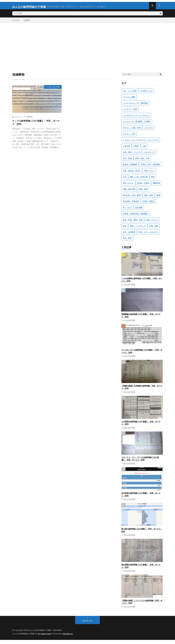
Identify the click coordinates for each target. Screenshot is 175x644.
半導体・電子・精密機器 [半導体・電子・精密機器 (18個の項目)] (150, 167)
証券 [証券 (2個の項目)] (125, 228)
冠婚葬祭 (29, 119)
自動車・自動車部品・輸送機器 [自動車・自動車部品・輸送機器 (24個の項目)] (135, 216)
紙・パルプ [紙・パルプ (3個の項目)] (127, 210)
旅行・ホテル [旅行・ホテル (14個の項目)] (128, 185)
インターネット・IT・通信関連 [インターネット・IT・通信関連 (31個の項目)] (135, 105)
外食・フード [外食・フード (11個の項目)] (149, 173)
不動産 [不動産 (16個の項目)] (136, 148)
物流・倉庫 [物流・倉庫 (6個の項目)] (143, 191)
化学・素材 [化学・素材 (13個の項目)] (127, 160)
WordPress (70, 636)
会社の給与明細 (53, 90)
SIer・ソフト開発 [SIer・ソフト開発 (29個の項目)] (130, 93)
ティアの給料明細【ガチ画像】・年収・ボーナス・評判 (36, 125)
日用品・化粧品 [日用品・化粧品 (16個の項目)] (143, 185)
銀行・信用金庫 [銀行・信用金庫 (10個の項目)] (129, 234)
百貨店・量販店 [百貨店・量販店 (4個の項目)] (149, 203)
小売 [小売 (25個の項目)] (125, 179)
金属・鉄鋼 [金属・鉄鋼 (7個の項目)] (154, 228)
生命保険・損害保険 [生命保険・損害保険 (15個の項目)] (131, 203)
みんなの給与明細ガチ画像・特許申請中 (45, 632)
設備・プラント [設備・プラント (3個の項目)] (152, 222)
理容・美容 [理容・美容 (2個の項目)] (149, 197)
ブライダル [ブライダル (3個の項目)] (149, 130)
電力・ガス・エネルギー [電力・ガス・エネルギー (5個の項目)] (149, 234)
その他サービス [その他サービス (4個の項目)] (146, 93)
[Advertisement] (87, 46)
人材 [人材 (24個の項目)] (144, 148)
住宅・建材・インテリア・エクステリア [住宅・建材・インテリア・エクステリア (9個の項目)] (139, 154)
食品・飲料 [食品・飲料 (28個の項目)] (127, 240)
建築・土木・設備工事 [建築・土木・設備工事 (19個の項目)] (139, 179)
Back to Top (88, 623)
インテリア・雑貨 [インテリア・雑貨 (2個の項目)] (130, 111)
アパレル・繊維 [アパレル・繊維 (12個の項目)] (129, 99)
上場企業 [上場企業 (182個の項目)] (126, 148)
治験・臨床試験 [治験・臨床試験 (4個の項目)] (129, 191)
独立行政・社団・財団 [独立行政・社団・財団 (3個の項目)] (132, 197)
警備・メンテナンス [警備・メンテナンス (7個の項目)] (138, 228)
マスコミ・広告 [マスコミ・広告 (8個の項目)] (129, 136)
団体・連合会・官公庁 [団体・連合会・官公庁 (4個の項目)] (132, 173)
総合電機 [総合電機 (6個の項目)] (139, 210)
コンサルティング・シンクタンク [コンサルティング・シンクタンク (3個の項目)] (136, 117)
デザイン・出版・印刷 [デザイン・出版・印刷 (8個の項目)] (132, 130)
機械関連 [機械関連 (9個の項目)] (156, 185)
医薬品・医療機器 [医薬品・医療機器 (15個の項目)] (130, 167)
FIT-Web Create (45, 636)
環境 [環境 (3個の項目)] (158, 197)
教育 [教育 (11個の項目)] (153, 179)
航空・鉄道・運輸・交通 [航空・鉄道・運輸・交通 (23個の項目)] (133, 222)
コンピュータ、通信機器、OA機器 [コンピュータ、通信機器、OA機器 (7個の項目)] (137, 124)
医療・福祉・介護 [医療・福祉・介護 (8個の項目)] (142, 160)
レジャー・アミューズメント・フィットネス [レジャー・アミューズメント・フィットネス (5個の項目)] (141, 142)
